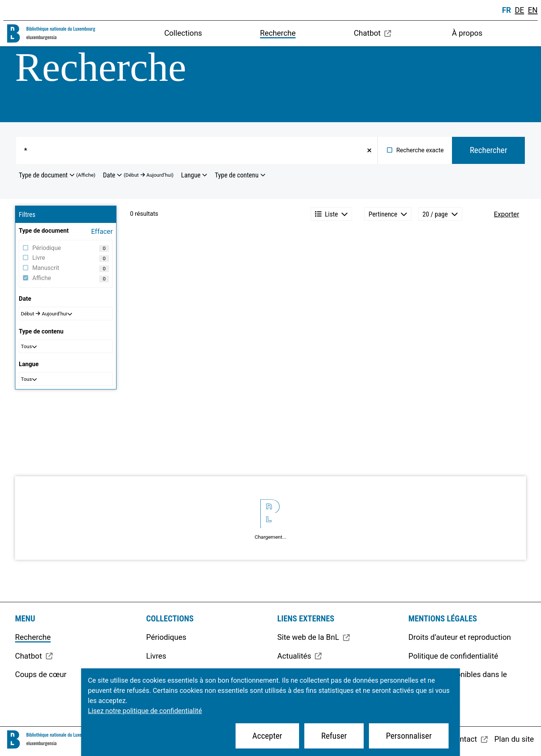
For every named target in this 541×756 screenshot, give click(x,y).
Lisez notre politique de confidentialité (145, 711)
